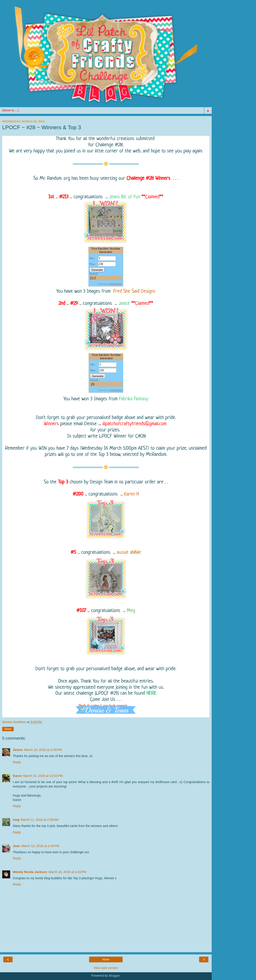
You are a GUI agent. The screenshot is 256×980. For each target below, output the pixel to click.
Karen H (132, 494)
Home (106, 959)
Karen (17, 776)
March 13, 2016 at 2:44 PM (40, 846)
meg (16, 820)
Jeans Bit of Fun (125, 197)
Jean (16, 846)
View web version (106, 968)
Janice (124, 304)
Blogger (114, 976)
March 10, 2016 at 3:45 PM (43, 750)
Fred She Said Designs (134, 291)
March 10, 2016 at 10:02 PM (43, 776)
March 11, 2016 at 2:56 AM (40, 820)
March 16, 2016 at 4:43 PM (67, 872)
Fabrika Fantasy (134, 399)
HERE (151, 693)
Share (8, 729)
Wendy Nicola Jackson (30, 872)
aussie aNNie (129, 553)
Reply (17, 762)
